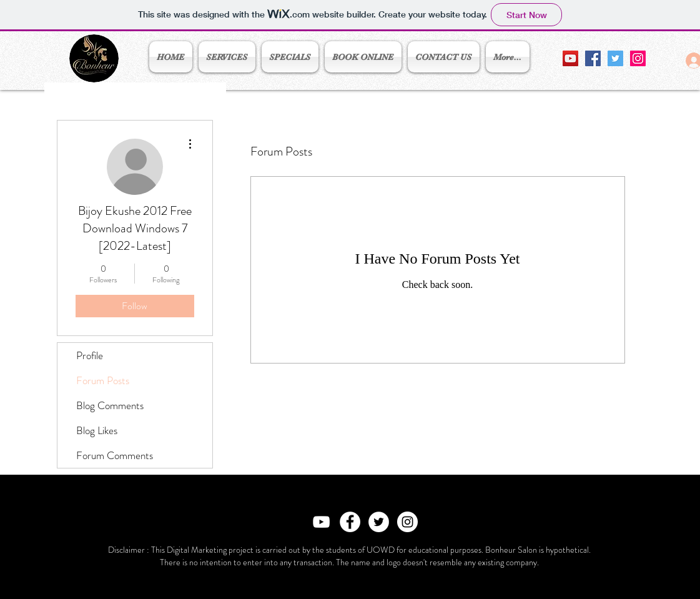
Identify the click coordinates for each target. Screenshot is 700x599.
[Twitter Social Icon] (615, 58)
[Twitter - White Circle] (379, 522)
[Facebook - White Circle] (350, 522)
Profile (90, 355)
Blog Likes (97, 430)
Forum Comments (115, 455)
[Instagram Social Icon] (638, 58)
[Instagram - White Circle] (407, 522)
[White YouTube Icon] (321, 522)
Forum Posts (103, 380)
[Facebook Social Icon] (593, 58)
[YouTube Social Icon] (570, 58)
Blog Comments (110, 405)
